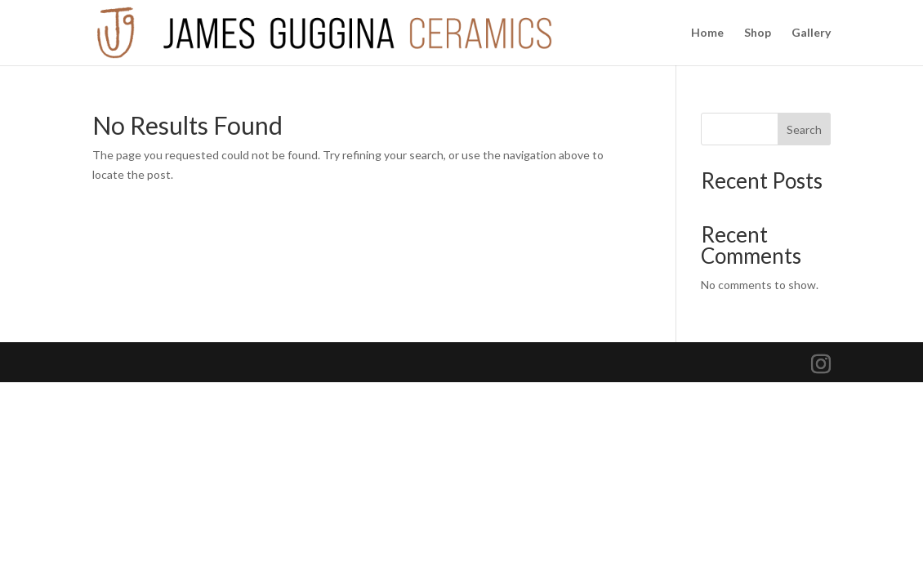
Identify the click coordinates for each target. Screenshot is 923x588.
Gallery (811, 33)
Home (707, 33)
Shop (758, 33)
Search (804, 129)
